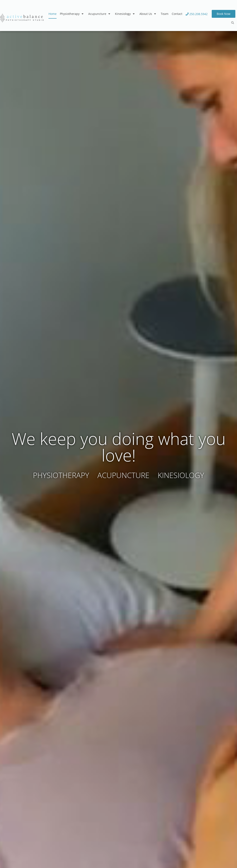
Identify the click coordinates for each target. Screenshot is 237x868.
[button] (233, 23)
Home (53, 14)
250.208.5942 (197, 14)
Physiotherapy (72, 14)
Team (165, 14)
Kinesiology (126, 14)
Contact (177, 14)
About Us (148, 14)
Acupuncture (100, 14)
